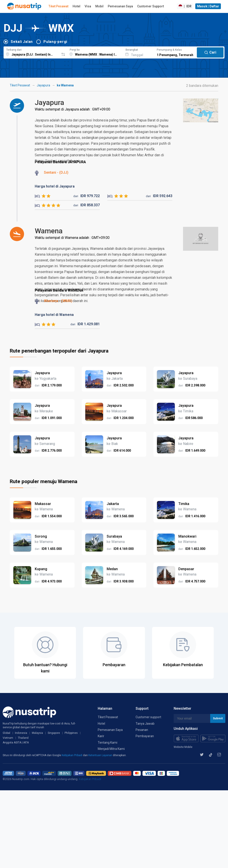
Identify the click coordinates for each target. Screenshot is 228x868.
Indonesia (21, 733)
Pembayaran (145, 736)
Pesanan (142, 730)
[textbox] (32, 52)
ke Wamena (65, 85)
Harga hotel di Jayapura (55, 186)
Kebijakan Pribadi (72, 755)
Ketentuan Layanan (101, 755)
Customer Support (151, 6)
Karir (101, 736)
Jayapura (43, 85)
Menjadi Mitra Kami (111, 749)
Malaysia (37, 733)
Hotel (76, 6)
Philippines (71, 733)
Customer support (148, 717)
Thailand (23, 738)
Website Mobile (183, 747)
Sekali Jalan (22, 42)
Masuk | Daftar (208, 6)
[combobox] (32, 52)
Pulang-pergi (55, 42)
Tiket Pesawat (58, 6)
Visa (88, 6)
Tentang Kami (108, 743)
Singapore (54, 733)
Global (6, 733)
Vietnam (8, 738)
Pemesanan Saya (120, 6)
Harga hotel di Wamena (54, 315)
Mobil (99, 6)
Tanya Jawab (145, 724)
